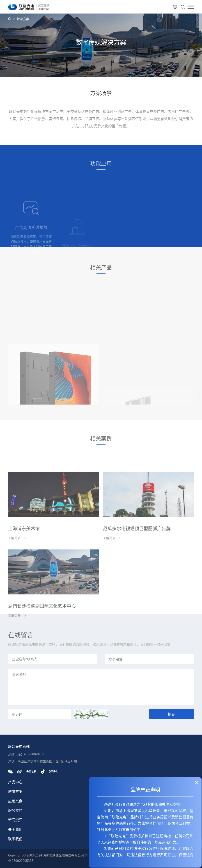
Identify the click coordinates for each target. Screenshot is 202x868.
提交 (171, 714)
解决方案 (23, 19)
